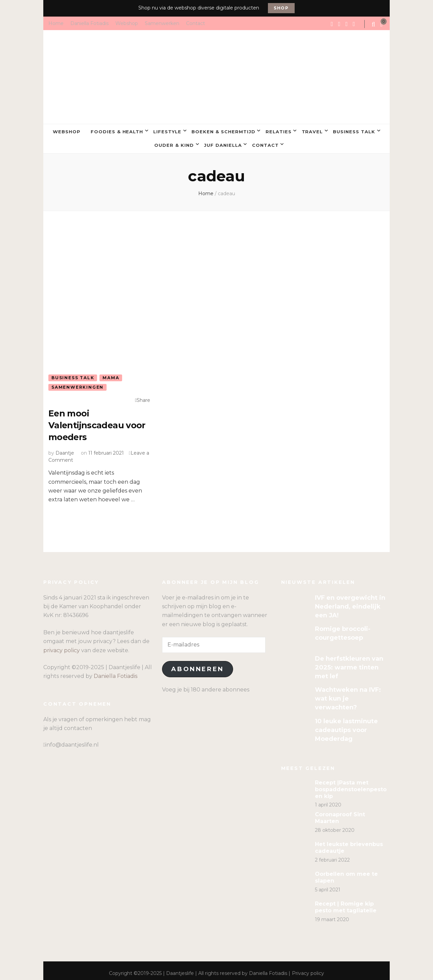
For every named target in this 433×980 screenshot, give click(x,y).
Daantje (65, 448)
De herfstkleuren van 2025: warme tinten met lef (349, 662)
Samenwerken (162, 23)
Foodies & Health (117, 131)
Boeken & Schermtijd (223, 131)
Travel (312, 131)
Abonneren (197, 664)
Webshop (127, 23)
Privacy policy (308, 968)
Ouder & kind (174, 142)
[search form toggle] (374, 24)
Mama (111, 373)
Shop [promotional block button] (281, 8)
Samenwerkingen (77, 383)
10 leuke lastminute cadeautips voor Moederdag (346, 724)
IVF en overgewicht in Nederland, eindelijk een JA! (350, 601)
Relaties (279, 131)
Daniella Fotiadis (89, 23)
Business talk (354, 131)
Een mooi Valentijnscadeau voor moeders (89, 420)
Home (56, 23)
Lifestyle (167, 131)
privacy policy (62, 645)
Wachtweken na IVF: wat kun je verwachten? (348, 693)
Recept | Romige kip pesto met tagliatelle (346, 902)
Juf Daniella (223, 142)
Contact (196, 23)
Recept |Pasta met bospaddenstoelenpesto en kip (351, 784)
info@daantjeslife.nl (72, 739)
